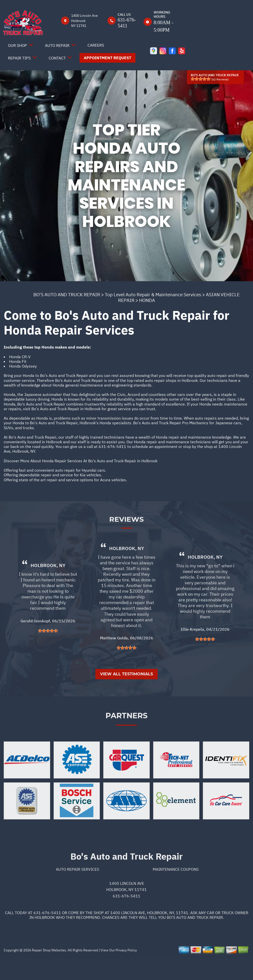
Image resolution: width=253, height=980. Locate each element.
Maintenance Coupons (176, 891)
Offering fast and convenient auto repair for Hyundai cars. (55, 470)
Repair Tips (19, 58)
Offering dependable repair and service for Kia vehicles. (53, 475)
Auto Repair (57, 45)
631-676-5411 (112, 446)
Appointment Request (107, 58)
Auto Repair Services (77, 891)
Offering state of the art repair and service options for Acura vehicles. (65, 480)
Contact (57, 58)
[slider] (201, 79)
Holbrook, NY (48, 587)
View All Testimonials (126, 696)
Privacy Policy (126, 972)
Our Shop (17, 45)
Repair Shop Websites (49, 972)
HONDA (147, 300)
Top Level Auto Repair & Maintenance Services (153, 295)
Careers (96, 45)
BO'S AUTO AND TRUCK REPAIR (67, 295)
